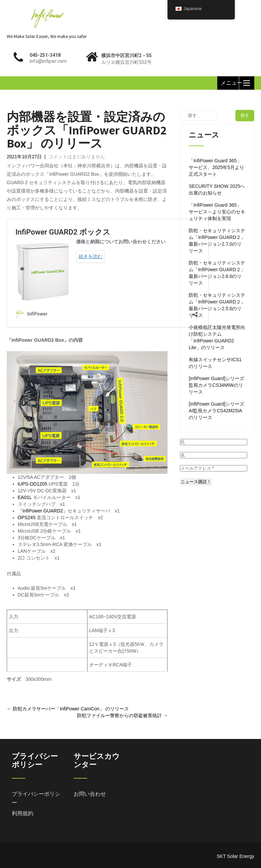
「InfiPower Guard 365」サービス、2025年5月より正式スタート (216, 167)
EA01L (25, 497)
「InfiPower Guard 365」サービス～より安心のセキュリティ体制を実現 (217, 212)
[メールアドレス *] (214, 468)
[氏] (214, 442)
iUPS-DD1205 (33, 484)
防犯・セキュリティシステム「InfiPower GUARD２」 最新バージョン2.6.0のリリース (217, 273)
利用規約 (23, 813)
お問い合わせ (90, 794)
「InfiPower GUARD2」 (43, 511)
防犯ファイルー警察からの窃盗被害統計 (122, 715)
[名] (214, 455)
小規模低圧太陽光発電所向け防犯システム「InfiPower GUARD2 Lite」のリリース (217, 337)
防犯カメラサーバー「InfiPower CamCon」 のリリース (68, 709)
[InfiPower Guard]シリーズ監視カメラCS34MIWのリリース (216, 385)
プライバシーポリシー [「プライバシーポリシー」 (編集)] (36, 798)
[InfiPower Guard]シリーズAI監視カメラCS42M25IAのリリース (216, 411)
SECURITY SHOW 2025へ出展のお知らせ (217, 190)
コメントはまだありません (77, 157)
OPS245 (27, 518)
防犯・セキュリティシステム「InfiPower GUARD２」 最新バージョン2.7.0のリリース (217, 241)
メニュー (231, 83)
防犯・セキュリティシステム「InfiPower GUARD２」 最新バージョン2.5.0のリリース (217, 305)
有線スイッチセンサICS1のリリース (215, 363)
